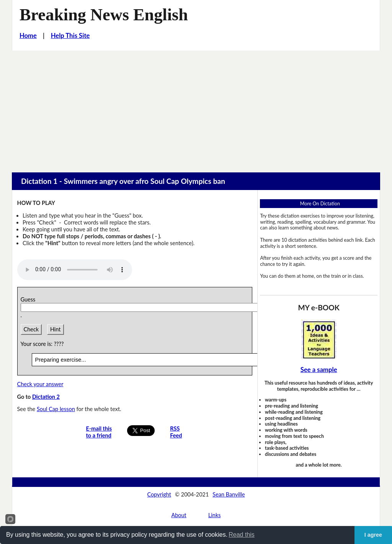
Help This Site (70, 36)
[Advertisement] (196, 108)
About (179, 515)
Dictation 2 (46, 397)
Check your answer (40, 384)
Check (31, 329)
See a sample (319, 370)
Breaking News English (104, 15)
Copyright (159, 494)
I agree (373, 535)
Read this (242, 535)
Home (28, 36)
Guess (29, 299)
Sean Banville (229, 494)
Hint (56, 329)
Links (215, 515)
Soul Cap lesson (56, 409)
